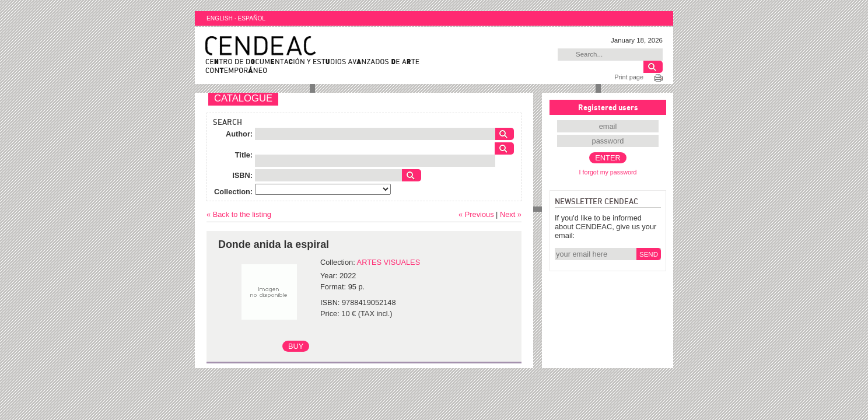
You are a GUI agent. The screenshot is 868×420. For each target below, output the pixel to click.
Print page (629, 77)
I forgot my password (608, 172)
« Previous (476, 214)
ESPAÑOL (251, 18)
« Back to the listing (239, 214)
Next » (511, 214)
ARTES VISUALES (389, 262)
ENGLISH (220, 18)
